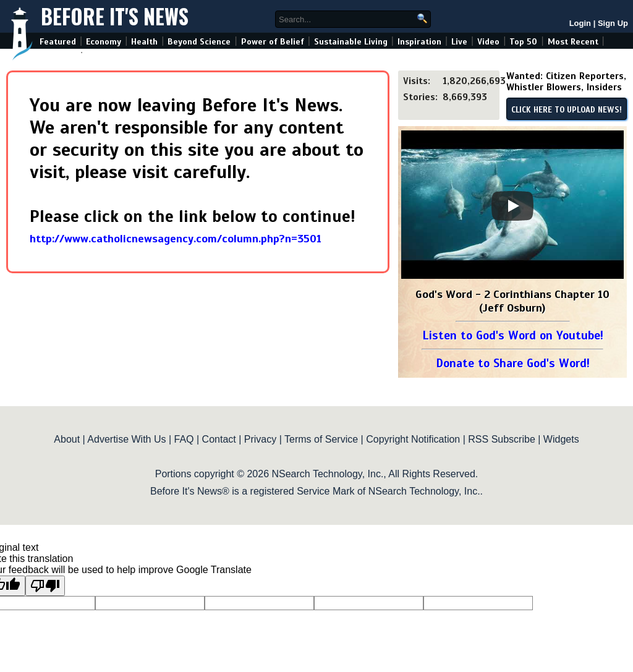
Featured (58, 42)
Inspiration (419, 42)
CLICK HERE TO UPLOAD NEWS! (567, 110)
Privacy (260, 439)
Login (580, 23)
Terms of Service (321, 439)
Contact (219, 439)
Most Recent (573, 42)
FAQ (184, 439)
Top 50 (523, 42)
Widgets (561, 439)
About (67, 439)
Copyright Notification (413, 439)
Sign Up (613, 23)
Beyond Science (199, 42)
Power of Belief (273, 42)
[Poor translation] (45, 586)
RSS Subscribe (502, 439)
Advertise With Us (126, 439)
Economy (104, 42)
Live (459, 42)
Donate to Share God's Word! (513, 363)
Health (144, 42)
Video (488, 42)
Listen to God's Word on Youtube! (513, 335)
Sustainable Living (351, 42)
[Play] (512, 206)
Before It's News (115, 16)
